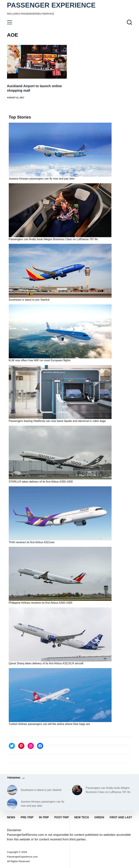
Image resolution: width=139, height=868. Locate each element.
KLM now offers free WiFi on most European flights (40, 360)
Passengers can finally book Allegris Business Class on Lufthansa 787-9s (53, 239)
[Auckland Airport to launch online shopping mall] (37, 62)
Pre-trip (27, 817)
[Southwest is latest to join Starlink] (12, 790)
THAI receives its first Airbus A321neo (32, 542)
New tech (81, 817)
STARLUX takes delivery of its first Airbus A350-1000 (41, 482)
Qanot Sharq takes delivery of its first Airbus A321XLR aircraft (46, 663)
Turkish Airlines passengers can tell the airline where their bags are (49, 724)
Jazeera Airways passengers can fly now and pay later (42, 179)
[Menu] (10, 22)
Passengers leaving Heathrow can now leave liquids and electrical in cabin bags (57, 421)
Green (99, 817)
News (11, 817)
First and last (121, 817)
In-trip (44, 817)
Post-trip (62, 817)
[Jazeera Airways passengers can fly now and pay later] (12, 804)
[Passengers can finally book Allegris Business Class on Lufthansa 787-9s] (77, 790)
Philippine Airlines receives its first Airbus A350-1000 (41, 603)
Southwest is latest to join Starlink (29, 300)
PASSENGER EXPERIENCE (51, 5)
